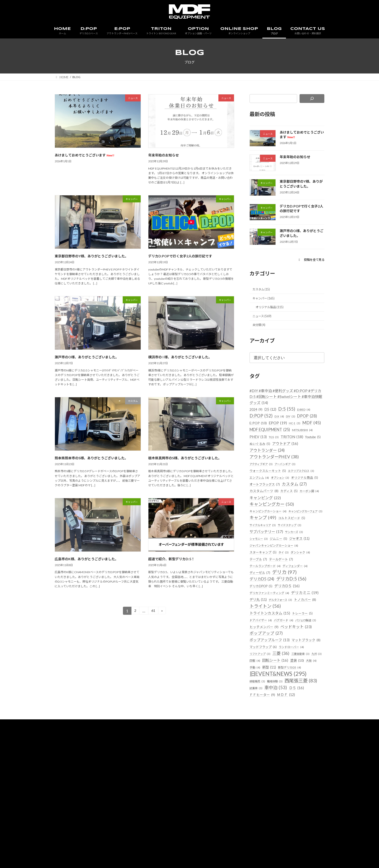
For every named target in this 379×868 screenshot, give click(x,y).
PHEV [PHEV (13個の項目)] (259, 452)
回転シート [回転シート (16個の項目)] (264, 710)
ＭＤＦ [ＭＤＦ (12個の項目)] (290, 753)
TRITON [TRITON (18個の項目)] (296, 452)
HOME (97, 782)
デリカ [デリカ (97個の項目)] (288, 605)
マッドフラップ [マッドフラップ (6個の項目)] (298, 689)
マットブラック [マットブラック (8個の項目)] (265, 689)
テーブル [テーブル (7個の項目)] (259, 592)
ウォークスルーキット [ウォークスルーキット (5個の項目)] (269, 487)
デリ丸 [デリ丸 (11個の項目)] (292, 634)
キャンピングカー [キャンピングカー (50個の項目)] (274, 528)
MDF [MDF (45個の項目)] (274, 438)
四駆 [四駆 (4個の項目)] (312, 703)
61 (153, 611)
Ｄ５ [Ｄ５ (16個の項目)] (285, 746)
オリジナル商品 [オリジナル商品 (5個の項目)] (264, 501)
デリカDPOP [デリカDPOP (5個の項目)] (262, 620)
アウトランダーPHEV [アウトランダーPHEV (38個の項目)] (278, 473)
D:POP (116, 782)
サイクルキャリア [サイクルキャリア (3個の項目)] (295, 550)
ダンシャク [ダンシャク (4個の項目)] (304, 585)
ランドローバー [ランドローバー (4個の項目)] (263, 696)
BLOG (220, 782)
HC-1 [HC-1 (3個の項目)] (255, 438)
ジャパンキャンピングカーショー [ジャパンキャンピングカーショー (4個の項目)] (276, 578)
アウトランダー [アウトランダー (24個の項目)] (301, 466)
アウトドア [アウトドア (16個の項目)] (264, 466)
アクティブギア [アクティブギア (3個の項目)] (263, 480)
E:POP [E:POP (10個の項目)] (284, 431)
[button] (309, 259)
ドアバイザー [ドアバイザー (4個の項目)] (261, 662)
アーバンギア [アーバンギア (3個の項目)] (290, 480)
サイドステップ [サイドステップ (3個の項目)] (263, 557)
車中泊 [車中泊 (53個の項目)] (262, 746)
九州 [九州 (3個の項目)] (298, 703)
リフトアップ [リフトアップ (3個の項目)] (291, 696)
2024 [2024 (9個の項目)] (257, 417)
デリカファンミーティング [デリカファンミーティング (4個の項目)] (271, 627)
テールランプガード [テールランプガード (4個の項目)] (266, 599)
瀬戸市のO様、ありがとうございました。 (87, 357)
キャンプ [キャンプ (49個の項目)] (305, 542)
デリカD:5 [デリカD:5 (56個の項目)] (297, 613)
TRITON (152, 782)
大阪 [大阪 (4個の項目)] (304, 710)
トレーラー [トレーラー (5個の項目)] (308, 655)
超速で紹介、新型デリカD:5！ (171, 559)
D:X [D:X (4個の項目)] (282, 424)
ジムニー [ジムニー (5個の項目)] (304, 564)
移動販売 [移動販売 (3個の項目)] (258, 732)
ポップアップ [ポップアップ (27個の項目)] (268, 675)
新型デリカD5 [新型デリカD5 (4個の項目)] (293, 717)
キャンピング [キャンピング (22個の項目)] (267, 521)
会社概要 (281, 782)
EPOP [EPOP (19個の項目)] (305, 431)
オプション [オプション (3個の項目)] (283, 494)
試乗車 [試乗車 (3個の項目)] (296, 739)
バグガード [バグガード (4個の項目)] (286, 662)
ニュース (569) (264, 320)
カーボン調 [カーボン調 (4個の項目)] (280, 515)
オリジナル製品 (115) (272, 310)
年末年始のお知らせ (164, 155)
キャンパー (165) (266, 300)
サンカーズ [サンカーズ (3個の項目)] (260, 564)
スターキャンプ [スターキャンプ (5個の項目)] (264, 585)
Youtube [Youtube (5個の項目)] (259, 459)
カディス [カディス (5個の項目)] (259, 515)
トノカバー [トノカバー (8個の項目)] (290, 640)
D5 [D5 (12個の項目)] (273, 416)
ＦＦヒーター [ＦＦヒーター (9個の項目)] (264, 753)
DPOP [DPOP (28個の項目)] (261, 431)
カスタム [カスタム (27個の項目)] (263, 508)
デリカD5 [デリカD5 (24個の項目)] (264, 613)
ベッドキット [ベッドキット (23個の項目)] (302, 668)
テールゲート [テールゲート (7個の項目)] (285, 592)
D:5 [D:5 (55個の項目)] (290, 416)
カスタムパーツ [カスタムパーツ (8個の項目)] (295, 508)
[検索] (312, 99)
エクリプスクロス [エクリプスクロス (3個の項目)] (306, 487)
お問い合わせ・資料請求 (249, 782)
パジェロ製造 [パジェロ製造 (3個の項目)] (310, 662)
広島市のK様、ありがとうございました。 (86, 559)
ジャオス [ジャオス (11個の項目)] (261, 571)
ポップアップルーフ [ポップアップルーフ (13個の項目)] (272, 682)
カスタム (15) (263, 290)
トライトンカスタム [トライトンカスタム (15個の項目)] (272, 654)
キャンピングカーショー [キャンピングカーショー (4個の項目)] (269, 536)
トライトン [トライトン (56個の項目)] (267, 647)
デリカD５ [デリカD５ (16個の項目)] (291, 620)
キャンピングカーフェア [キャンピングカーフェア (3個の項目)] (269, 543)
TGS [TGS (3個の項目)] (276, 452)
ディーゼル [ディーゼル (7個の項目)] (261, 606)
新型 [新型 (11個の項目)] (271, 717)
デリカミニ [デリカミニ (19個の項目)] (265, 634)
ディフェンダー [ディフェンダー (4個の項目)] (298, 599)
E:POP (133, 782)
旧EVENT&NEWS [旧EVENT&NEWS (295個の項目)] (282, 724)
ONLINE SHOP (197, 782)
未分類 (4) (260, 330)
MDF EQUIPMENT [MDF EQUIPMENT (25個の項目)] (273, 445)
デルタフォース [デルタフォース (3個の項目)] (263, 641)
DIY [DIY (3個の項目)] (294, 424)
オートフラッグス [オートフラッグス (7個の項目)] (298, 501)
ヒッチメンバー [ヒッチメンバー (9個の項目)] (266, 668)
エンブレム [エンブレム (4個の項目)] (260, 494)
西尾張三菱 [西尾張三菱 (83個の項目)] (268, 738)
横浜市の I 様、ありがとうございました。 (180, 357)
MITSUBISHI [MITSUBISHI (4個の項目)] (311, 445)
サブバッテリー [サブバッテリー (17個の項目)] (297, 556)
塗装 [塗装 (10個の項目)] (289, 710)
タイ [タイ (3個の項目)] (286, 585)
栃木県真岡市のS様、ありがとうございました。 (185, 458)
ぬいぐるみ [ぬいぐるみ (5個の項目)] (281, 459)
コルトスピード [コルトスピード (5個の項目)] (264, 550)
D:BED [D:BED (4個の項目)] (308, 417)
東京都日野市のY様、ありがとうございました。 (91, 256)
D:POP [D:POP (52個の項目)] (262, 424)
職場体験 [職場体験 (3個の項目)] (278, 732)
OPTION (172, 782)
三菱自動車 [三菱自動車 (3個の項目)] (280, 703)
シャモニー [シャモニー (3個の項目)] (282, 564)
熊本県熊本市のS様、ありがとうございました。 (91, 458)
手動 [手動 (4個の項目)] (255, 717)
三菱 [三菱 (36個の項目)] (259, 702)
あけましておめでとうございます (84, 155)
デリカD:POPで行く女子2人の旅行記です (180, 256)
